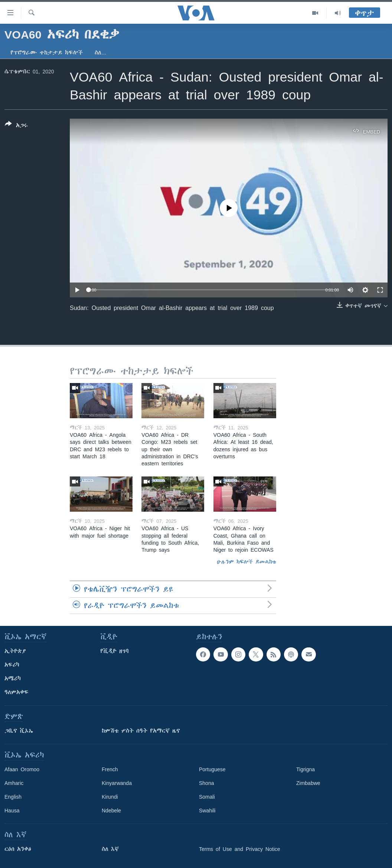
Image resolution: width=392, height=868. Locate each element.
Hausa (12, 811)
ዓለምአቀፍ (17, 692)
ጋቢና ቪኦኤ (19, 731)
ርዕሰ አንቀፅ (18, 849)
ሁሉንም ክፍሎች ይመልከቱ (246, 562)
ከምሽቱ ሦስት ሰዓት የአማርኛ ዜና (141, 731)
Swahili (207, 811)
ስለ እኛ (110, 849)
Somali (207, 797)
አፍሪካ (12, 665)
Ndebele (111, 811)
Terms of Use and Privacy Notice (240, 849)
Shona (206, 783)
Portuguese (212, 769)
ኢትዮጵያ (15, 651)
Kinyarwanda (117, 783)
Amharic (14, 783)
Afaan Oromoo (22, 769)
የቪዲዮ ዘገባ (115, 651)
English (13, 797)
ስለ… (101, 53)
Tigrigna (306, 769)
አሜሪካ (13, 679)
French (110, 769)
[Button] (16, 126)
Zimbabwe (308, 783)
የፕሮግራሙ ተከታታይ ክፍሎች (47, 53)
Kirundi (110, 797)
